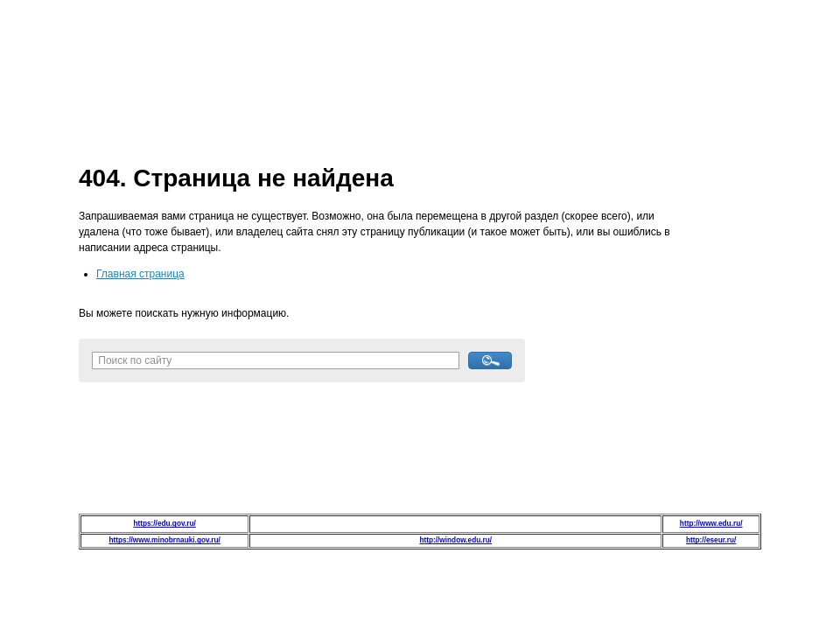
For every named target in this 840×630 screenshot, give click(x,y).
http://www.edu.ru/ (711, 524)
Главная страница (140, 274)
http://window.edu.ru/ (455, 540)
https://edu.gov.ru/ (164, 524)
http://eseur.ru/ (711, 540)
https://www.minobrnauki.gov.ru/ (164, 540)
